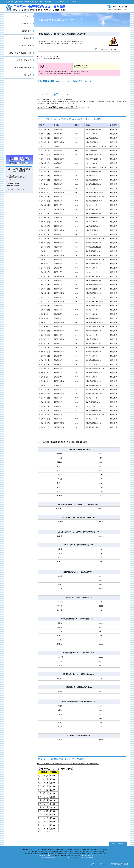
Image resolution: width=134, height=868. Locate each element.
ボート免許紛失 (19, 107)
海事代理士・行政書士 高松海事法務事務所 (66, 856)
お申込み (19, 160)
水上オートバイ (32, 851)
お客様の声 (93, 851)
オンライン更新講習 (40, 849)
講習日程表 (86, 849)
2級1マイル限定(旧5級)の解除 (19, 139)
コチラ (59, 43)
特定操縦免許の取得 (19, 149)
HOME (26, 849)
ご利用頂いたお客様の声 (17, 189)
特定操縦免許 (43, 851)
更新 (30, 849)
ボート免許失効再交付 (19, 96)
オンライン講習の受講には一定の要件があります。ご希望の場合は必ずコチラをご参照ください (68, 764)
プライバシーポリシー (98, 864)
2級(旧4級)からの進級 (19, 128)
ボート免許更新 (19, 86)
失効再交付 (51, 849)
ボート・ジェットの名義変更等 (97, 854)
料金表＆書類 (104, 849)
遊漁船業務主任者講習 (32, 854)
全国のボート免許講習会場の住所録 (48, 58)
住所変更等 (69, 849)
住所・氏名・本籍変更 (19, 117)
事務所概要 (95, 849)
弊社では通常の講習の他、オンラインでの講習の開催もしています (58, 99)
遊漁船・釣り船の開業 (56, 854)
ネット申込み (65, 41)
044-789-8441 (120, 7)
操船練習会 (44, 854)
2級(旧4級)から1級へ (56, 851)
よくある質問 (84, 851)
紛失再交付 (60, 849)
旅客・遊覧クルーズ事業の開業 (75, 854)
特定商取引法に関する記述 (119, 864)
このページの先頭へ (118, 844)
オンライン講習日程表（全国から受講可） (63, 759)
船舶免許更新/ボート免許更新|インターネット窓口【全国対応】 (35, 8)
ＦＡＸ (57, 41)
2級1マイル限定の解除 (71, 851)
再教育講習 (77, 849)
